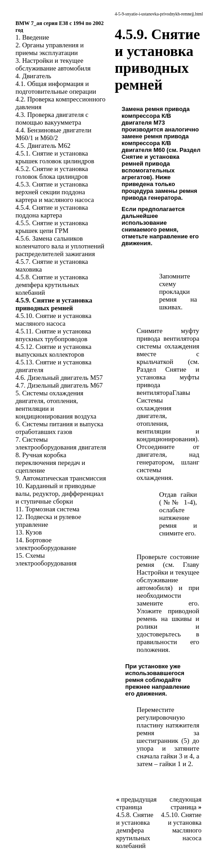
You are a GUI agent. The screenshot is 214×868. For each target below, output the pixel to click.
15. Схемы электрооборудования (46, 559)
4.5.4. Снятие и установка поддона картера (52, 211)
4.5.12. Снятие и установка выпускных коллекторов (53, 351)
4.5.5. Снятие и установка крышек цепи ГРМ (52, 227)
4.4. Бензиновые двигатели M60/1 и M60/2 (53, 134)
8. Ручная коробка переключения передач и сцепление (50, 463)
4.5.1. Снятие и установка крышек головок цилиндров (55, 157)
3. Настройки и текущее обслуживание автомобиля (53, 64)
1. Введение (32, 37)
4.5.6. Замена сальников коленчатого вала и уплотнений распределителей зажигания (60, 246)
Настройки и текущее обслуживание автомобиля (168, 580)
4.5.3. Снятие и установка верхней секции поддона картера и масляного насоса (55, 192)
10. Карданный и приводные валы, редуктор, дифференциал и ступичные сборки (59, 494)
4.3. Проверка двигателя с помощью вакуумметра (52, 119)
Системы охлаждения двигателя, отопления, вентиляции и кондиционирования (168, 420)
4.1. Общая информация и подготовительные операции (56, 88)
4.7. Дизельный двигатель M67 (59, 385)
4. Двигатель (33, 76)
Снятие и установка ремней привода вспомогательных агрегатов (150, 167)
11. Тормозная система (47, 509)
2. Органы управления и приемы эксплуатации (50, 49)
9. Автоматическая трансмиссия (61, 478)
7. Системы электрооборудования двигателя (61, 443)
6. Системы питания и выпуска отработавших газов (59, 428)
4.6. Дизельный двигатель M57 (59, 378)
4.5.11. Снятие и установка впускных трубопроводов (53, 335)
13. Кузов (29, 532)
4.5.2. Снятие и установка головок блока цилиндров (52, 173)
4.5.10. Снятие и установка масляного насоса (53, 320)
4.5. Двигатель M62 (43, 146)
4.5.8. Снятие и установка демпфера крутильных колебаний (52, 285)
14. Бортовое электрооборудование (46, 544)
